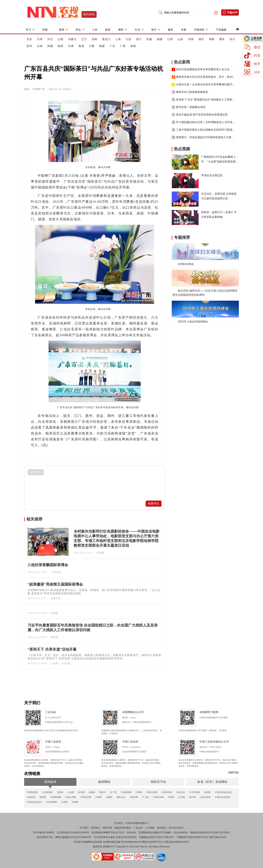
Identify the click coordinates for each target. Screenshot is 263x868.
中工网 (145, 797)
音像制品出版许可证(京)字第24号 (156, 837)
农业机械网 (51, 802)
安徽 (149, 39)
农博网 (75, 802)
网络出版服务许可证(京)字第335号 (73, 837)
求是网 (43, 797)
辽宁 (84, 39)
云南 (40, 46)
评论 (78, 30)
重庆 (222, 39)
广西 (123, 46)
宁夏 (92, 46)
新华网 (81, 792)
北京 (29, 39)
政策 (108, 30)
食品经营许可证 (45, 837)
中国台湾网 (71, 797)
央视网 (92, 792)
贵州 (29, 46)
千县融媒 (221, 30)
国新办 (103, 792)
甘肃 (71, 46)
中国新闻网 (126, 792)
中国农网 (31, 797)
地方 (154, 30)
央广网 (113, 792)
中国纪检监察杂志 (223, 792)
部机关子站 (158, 782)
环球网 (171, 797)
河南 (191, 39)
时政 (45, 30)
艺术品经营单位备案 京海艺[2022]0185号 (115, 837)
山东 (180, 39)
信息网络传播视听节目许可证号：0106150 (114, 832)
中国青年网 (167, 792)
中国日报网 (152, 792)
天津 (40, 39)
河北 (50, 39)
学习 (29, 30)
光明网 (207, 792)
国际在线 (121, 797)
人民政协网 (47, 792)
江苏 (128, 39)
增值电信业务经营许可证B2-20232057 (210, 832)
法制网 (60, 792)
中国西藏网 (56, 797)
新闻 (62, 30)
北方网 (182, 797)
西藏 (50, 46)
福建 (160, 39)
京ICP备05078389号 (44, 832)
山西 (61, 39)
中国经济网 (86, 797)
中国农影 (199, 30)
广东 (112, 46)
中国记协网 (205, 797)
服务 (171, 30)
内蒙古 (72, 39)
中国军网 (134, 797)
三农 (95, 30)
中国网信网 (32, 792)
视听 (121, 30)
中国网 (139, 792)
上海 (118, 39)
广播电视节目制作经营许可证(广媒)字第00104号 (201, 837)
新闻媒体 (50, 782)
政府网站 (104, 782)
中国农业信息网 (222, 797)
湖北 (201, 39)
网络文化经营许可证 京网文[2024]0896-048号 (165, 842)
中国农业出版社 (34, 802)
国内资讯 (89, 14)
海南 (133, 46)
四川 (232, 39)
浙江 (139, 39)
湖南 (212, 39)
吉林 (95, 39)
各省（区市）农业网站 (212, 782)
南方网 (192, 797)
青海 (81, 46)
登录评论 (36, 472)
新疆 (102, 46)
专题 (184, 30)
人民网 (71, 792)
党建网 (109, 797)
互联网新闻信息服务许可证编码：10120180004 (163, 832)
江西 (170, 39)
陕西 (61, 46)
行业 (138, 30)
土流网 (64, 802)
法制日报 (180, 792)
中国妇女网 (158, 797)
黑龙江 (106, 39)
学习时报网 (194, 792)
